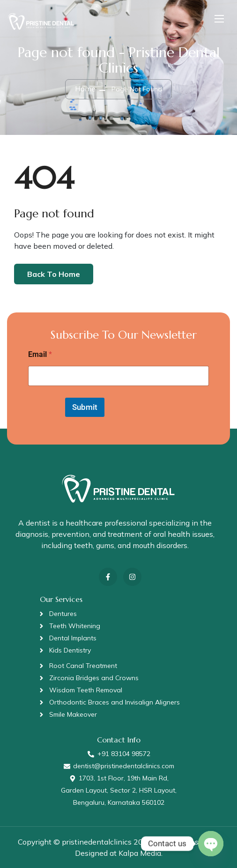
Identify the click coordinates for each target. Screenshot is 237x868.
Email (40, 354)
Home (85, 89)
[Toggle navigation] (218, 18)
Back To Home (54, 274)
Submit (85, 407)
